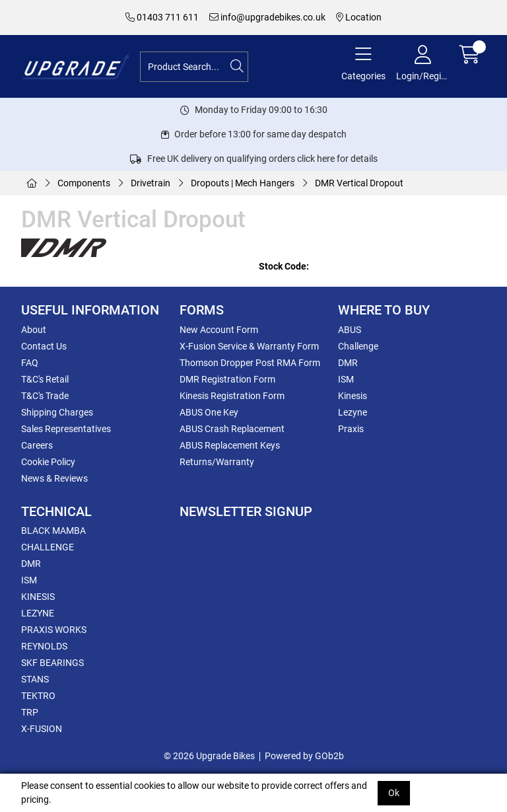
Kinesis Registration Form (232, 396)
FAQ (30, 363)
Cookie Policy (48, 462)
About (34, 330)
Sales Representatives (66, 429)
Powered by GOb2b (304, 756)
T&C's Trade (45, 396)
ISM (346, 379)
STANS (35, 679)
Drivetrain (151, 183)
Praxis (351, 429)
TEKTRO (38, 696)
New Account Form (219, 330)
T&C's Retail (45, 379)
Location (359, 17)
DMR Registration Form (227, 379)
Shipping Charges (57, 412)
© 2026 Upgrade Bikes (209, 756)
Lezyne (353, 412)
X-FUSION (42, 729)
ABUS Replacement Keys (230, 445)
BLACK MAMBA (53, 531)
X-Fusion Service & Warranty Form (249, 346)
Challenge (358, 346)
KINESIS (38, 597)
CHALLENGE (48, 547)
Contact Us (44, 346)
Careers (37, 445)
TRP (30, 712)
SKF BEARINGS (52, 663)
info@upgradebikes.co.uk (267, 17)
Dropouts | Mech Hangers (243, 183)
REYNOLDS (44, 646)
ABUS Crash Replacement (232, 429)
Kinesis (353, 396)
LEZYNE (38, 613)
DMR (348, 363)
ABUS (350, 330)
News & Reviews (54, 478)
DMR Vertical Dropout (359, 183)
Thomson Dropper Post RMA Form (250, 363)
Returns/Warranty (217, 462)
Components (84, 183)
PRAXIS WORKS (54, 630)
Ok (394, 793)
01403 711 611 (162, 17)
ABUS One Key (209, 412)
